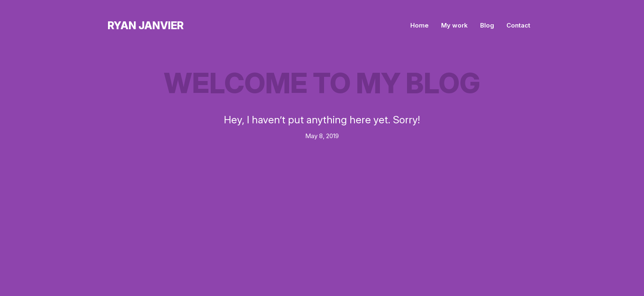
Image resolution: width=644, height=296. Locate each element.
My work (454, 25)
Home (420, 25)
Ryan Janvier (146, 25)
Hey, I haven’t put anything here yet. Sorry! (322, 120)
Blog (487, 25)
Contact (518, 25)
